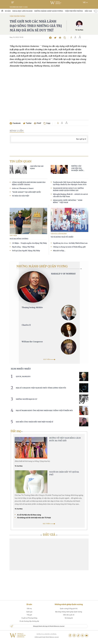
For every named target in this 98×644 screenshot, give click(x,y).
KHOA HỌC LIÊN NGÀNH (22, 11)
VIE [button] (86, 2)
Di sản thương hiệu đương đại (29, 624)
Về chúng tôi (69, 621)
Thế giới (29, 618)
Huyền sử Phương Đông (29, 621)
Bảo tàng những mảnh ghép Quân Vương (69, 615)
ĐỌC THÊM (49, 358)
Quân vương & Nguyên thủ (69, 611)
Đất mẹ (29, 611)
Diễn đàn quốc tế (69, 618)
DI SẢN (8, 11)
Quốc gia (29, 615)
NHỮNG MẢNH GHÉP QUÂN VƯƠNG (49, 11)
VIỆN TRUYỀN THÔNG (74, 11)
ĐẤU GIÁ (88, 11)
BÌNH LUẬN (17, 131)
